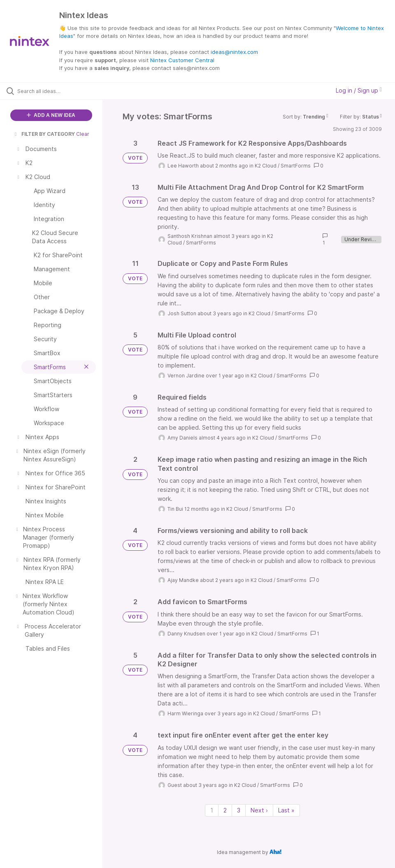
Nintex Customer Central (182, 60)
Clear (83, 134)
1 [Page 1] (212, 810)
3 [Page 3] (239, 810)
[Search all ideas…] (56, 91)
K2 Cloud (266, 166)
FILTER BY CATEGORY (44, 134)
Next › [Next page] (259, 810)
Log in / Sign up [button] (359, 90)
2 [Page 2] (225, 810)
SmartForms (296, 166)
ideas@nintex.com (234, 52)
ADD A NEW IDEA (51, 115)
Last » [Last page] (286, 810)
